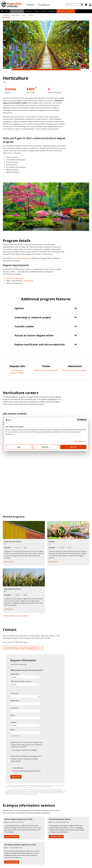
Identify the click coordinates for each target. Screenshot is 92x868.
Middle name (15, 701)
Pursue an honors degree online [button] (34, 335)
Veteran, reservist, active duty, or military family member (24, 760)
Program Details (15, 15)
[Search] (82, 5)
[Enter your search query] (73, 5)
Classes (43, 11)
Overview (6, 15)
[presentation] (86, 5)
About (7, 11)
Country (13, 722)
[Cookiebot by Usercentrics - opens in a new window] (78, 420)
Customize (46, 447)
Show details (78, 441)
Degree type (15, 674)
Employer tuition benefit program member (27, 771)
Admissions (29, 11)
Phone (13, 730)
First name (14, 693)
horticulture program (21, 258)
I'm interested (12, 836)
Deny (19, 447)
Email (12, 715)
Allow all (73, 447)
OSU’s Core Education (15, 278)
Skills (25, 548)
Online (30, 5)
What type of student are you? (21, 681)
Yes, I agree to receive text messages (25, 750)
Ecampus (44, 5)
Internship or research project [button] (33, 317)
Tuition (37, 11)
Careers (24, 15)
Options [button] (19, 308)
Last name (14, 708)
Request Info (70, 11)
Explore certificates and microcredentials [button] (40, 344)
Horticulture (28, 281)
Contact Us (31, 15)
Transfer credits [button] (24, 326)
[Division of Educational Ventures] (90, 5)
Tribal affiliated (18, 768)
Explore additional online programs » (16, 616)
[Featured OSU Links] (86, 5)
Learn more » (9, 562)
